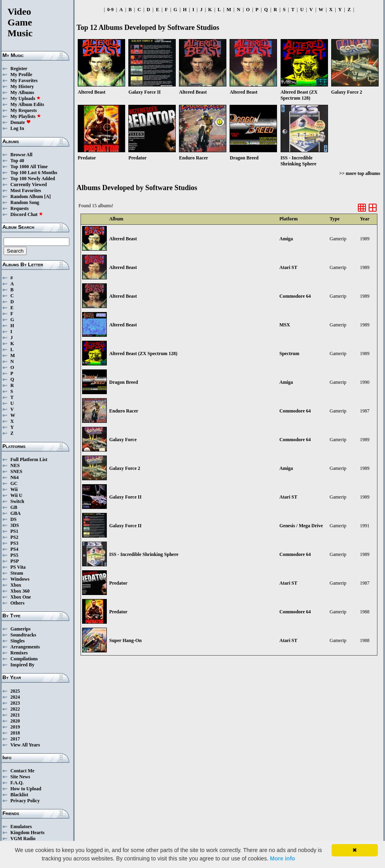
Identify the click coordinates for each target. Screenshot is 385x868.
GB (14, 507)
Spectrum (289, 353)
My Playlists (26, 116)
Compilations (24, 659)
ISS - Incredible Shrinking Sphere (144, 554)
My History (22, 86)
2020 (15, 721)
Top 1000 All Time (29, 167)
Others (17, 603)
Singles (18, 641)
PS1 (14, 531)
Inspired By (22, 665)
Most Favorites (26, 190)
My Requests (24, 110)
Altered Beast (123, 239)
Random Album (27, 196)
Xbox (16, 585)
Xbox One (21, 597)
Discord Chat (27, 214)
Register (19, 69)
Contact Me (22, 771)
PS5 (14, 555)
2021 (15, 715)
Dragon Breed (124, 382)
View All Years (25, 745)
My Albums (22, 92)
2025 (15, 691)
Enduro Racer (124, 411)
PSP (15, 561)
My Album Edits (27, 104)
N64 (15, 477)
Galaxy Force (123, 440)
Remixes (19, 653)
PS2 (14, 537)
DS (13, 519)
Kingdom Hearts (27, 833)
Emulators (21, 827)
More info (282, 858)
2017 (15, 739)
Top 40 (17, 161)
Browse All (21, 155)
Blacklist (19, 795)
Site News (20, 777)
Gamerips (21, 629)
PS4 (14, 549)
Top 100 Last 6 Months (34, 173)
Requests (20, 208)
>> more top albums (360, 173)
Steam (17, 573)
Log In (17, 128)
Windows (20, 579)
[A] (48, 196)
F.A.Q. (17, 783)
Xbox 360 (20, 591)
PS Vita (18, 567)
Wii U (16, 495)
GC (14, 483)
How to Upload (26, 789)
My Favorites (24, 81)
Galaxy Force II (125, 497)
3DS (15, 525)
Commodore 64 (295, 296)
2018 (15, 733)
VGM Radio (23, 839)
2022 (15, 709)
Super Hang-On (125, 640)
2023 (15, 703)
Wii (14, 489)
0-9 (110, 10)
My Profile (21, 75)
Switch (17, 501)
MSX (285, 325)
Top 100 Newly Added (33, 179)
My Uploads (26, 98)
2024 (15, 697)
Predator (118, 583)
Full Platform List (29, 460)
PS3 (14, 543)
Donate (21, 122)
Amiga (286, 239)
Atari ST (288, 267)
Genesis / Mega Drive (301, 526)
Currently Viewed (28, 185)
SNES (16, 471)
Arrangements (25, 647)
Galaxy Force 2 (125, 468)
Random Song (25, 202)
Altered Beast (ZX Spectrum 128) (143, 353)
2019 (15, 727)
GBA (16, 513)
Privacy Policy (25, 801)
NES (15, 465)
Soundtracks (23, 635)
